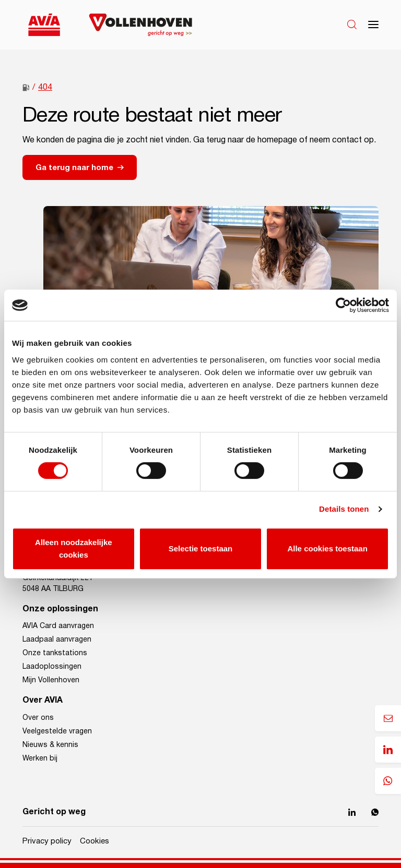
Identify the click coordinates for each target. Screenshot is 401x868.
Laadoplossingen (52, 667)
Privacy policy (47, 841)
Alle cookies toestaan (327, 548)
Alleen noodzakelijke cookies (74, 548)
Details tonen (344, 509)
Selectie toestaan (201, 548)
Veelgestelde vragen (57, 731)
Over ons (38, 718)
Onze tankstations (55, 653)
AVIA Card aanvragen (58, 626)
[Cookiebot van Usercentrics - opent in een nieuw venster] (343, 305)
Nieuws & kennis (50, 745)
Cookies (95, 841)
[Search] (352, 25)
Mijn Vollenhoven (51, 680)
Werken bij (40, 758)
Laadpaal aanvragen (57, 640)
